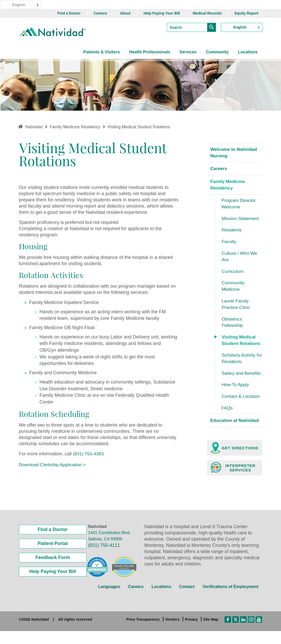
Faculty (229, 244)
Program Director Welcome (239, 205)
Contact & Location (241, 402)
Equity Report (247, 13)
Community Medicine (233, 289)
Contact (187, 600)
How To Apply (236, 390)
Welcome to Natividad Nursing (235, 153)
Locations (248, 52)
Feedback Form (53, 571)
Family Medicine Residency (228, 186)
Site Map (211, 633)
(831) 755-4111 (104, 558)
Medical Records (207, 13)
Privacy (191, 633)
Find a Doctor (69, 13)
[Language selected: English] (21, 5)
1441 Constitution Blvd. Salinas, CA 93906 (109, 549)
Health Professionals (150, 52)
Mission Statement (241, 220)
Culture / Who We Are (240, 259)
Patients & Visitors (102, 52)
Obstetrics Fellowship (233, 326)
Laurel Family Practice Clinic (236, 308)
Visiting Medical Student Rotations (242, 345)
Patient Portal (53, 557)
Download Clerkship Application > (54, 465)
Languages (109, 600)
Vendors (172, 633)
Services (188, 52)
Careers (100, 13)
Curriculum (233, 274)
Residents (232, 232)
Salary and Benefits (242, 378)
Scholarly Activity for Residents (239, 363)
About (125, 13)
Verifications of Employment (230, 600)
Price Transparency (143, 633)
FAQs (227, 414)
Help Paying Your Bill (162, 13)
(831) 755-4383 (89, 454)
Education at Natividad (224, 430)
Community (217, 52)
